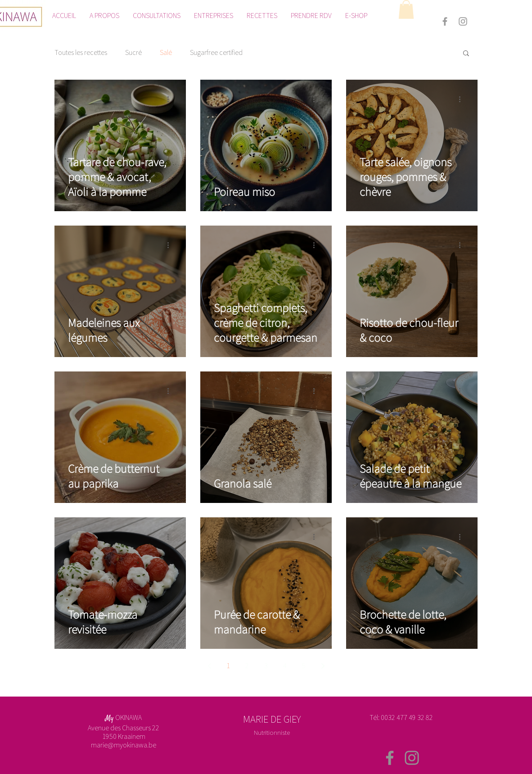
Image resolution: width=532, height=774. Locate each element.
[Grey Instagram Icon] (463, 21)
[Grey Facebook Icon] (445, 21)
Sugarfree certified (216, 52)
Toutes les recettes (81, 52)
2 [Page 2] (247, 666)
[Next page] (323, 666)
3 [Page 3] (266, 666)
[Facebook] (390, 758)
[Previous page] (209, 666)
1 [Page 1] (228, 666)
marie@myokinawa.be (124, 745)
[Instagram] (412, 758)
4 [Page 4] (285, 666)
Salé (166, 52)
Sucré (133, 52)
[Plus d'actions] (171, 100)
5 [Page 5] (304, 666)
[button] (406, 9)
